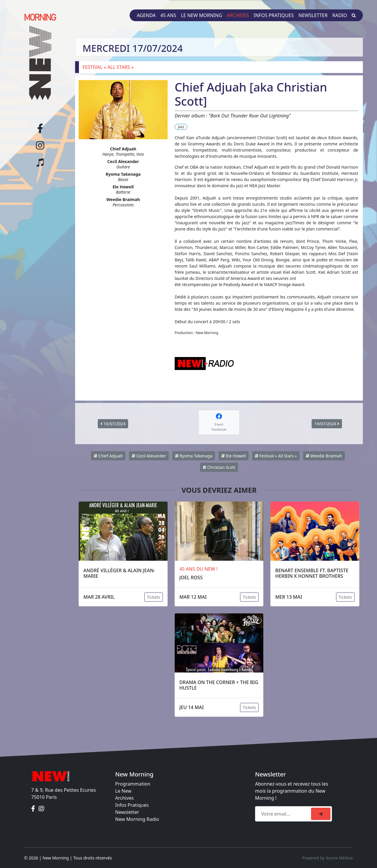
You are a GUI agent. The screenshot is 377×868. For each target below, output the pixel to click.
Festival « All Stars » (276, 456)
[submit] (321, 814)
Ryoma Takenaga (194, 456)
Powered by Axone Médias (328, 858)
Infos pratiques (274, 15)
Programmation (133, 784)
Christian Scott (219, 467)
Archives (238, 15)
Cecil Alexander (149, 456)
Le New (123, 791)
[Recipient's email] (284, 814)
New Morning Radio (137, 819)
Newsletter (313, 15)
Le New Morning (201, 15)
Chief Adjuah (108, 456)
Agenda (146, 15)
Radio (340, 15)
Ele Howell (233, 456)
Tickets (154, 597)
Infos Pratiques (132, 805)
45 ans (168, 15)
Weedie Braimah (324, 456)
